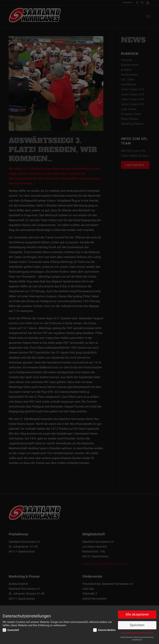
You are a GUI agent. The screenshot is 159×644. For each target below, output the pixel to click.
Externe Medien (104, 630)
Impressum (137, 640)
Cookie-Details (126, 637)
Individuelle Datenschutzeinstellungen (137, 633)
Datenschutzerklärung (143, 637)
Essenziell (11, 630)
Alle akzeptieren (137, 614)
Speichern (137, 625)
